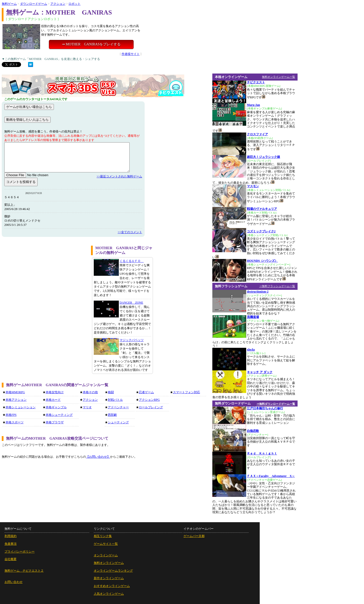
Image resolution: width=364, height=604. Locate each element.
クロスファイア (257, 134)
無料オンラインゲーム (109, 563)
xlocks (251, 350)
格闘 (111, 392)
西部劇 (112, 415)
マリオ (87, 407)
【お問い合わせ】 (98, 457)
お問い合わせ (14, 582)
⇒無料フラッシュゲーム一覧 (277, 286)
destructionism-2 (258, 292)
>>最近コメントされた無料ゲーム (119, 176)
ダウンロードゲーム (34, 4)
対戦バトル (115, 400)
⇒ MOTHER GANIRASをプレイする (91, 44)
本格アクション (16, 400)
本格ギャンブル (56, 407)
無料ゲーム (9, 4)
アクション (58, 4)
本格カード (53, 400)
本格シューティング (59, 415)
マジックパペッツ (132, 340)
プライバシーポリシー (20, 552)
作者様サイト (131, 54)
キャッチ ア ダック (260, 372)
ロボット (74, 4)
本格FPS (11, 415)
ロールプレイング (151, 407)
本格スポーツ (15, 422)
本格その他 (90, 392)
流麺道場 (253, 317)
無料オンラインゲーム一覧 (279, 77)
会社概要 (11, 559)
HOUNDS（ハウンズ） (262, 261)
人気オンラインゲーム (109, 594)
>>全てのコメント (130, 232)
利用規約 (11, 536)
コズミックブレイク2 (261, 231)
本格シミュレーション (21, 407)
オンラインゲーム (106, 555)
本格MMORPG (15, 392)
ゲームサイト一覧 (106, 544)
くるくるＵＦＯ (132, 261)
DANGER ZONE (131, 303)
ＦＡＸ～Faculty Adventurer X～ (271, 476)
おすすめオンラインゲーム (112, 586)
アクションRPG (149, 400)
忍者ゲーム (146, 392)
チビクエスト (256, 82)
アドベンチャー (118, 407)
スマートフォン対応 (187, 392)
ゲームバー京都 (194, 536)
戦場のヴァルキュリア (262, 209)
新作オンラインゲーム (109, 578)
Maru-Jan (253, 105)
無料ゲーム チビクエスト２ (24, 571)
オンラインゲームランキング (113, 571)
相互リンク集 (103, 536)
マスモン (253, 186)
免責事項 (11, 544)
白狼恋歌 (253, 431)
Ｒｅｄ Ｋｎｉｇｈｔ (262, 453)
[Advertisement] (45, 281)
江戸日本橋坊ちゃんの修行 (265, 408)
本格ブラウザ (55, 422)
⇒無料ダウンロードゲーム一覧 (276, 404)
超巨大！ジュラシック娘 (263, 157)
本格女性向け (55, 392)
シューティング (118, 422)
